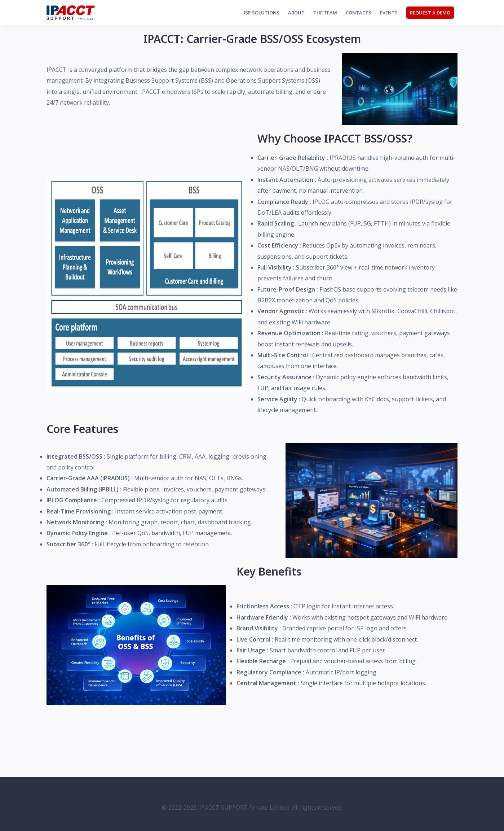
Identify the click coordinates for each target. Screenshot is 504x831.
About (296, 13)
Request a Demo (430, 13)
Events (389, 13)
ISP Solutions (262, 13)
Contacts (359, 13)
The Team (325, 13)
